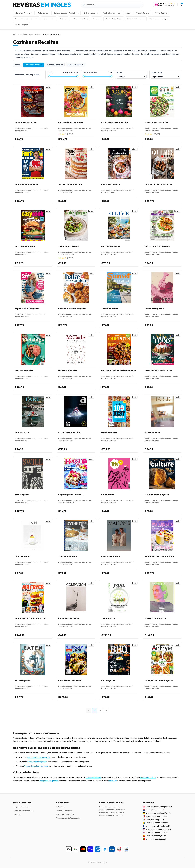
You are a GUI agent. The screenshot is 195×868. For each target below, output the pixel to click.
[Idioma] (132, 77)
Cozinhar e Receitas (34, 65)
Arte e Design (161, 13)
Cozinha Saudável (55, 65)
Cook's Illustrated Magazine (36, 766)
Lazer (128, 13)
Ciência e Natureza (136, 19)
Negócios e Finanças (159, 19)
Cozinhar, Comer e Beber (26, 19)
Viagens (97, 19)
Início (15, 34)
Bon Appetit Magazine (37, 762)
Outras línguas (21, 25)
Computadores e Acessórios (66, 13)
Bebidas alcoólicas (75, 65)
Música (63, 19)
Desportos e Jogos (114, 19)
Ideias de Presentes (24, 13)
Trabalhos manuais (112, 13)
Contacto (17, 814)
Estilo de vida (49, 19)
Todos (17, 65)
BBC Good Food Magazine (39, 757)
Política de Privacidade (65, 814)
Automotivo (43, 13)
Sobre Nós (112, 781)
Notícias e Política (80, 19)
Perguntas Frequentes (49, 781)
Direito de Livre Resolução (23, 811)
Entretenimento (91, 13)
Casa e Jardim (143, 13)
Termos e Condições (64, 811)
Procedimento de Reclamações (68, 818)
